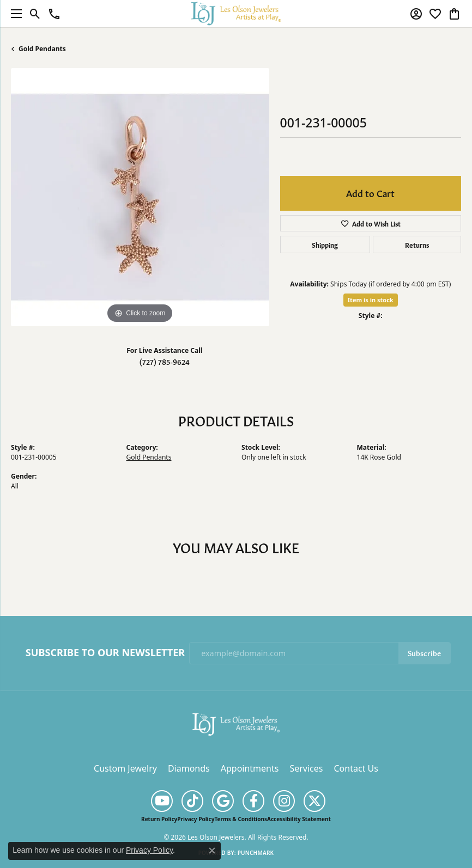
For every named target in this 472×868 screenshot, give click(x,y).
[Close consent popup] (212, 851)
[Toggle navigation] (14, 14)
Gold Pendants (42, 49)
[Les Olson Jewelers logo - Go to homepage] (236, 13)
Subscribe (424, 653)
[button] (35, 14)
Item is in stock (371, 300)
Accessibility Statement (299, 819)
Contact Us (356, 768)
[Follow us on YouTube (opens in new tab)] (162, 801)
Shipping (325, 244)
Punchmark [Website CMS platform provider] (256, 853)
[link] (54, 14)
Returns (417, 244)
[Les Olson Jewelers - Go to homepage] (236, 723)
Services (306, 768)
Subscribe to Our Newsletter (105, 653)
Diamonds (189, 768)
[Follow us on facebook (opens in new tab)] (253, 801)
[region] (140, 197)
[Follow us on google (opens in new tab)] (223, 801)
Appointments (250, 768)
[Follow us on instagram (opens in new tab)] (284, 801)
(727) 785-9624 (165, 361)
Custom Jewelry (125, 768)
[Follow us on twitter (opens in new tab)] (314, 801)
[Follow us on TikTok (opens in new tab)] (192, 801)
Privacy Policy (196, 819)
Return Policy (159, 819)
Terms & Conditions (241, 819)
